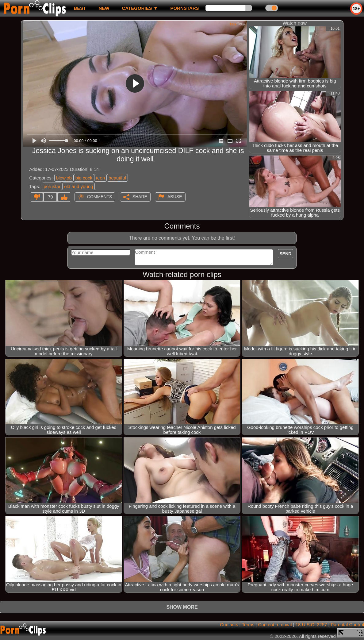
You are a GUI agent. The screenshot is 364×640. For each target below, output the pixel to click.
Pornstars (185, 8)
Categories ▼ (140, 8)
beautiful (117, 178)
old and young (79, 186)
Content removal (275, 625)
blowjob (64, 178)
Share (140, 197)
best (80, 8)
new (104, 8)
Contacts (229, 625)
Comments (100, 197)
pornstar (52, 186)
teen (100, 178)
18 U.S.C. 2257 (311, 625)
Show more (182, 607)
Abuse (175, 197)
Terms (248, 625)
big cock (84, 178)
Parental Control (347, 625)
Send (286, 254)
